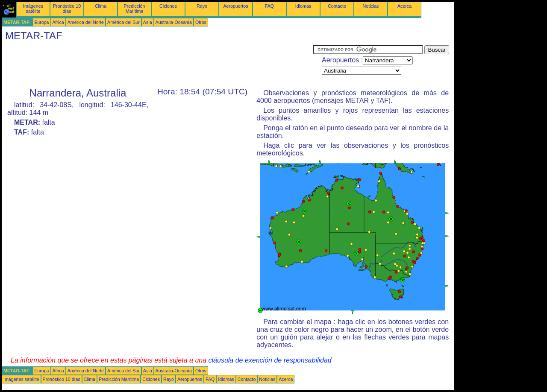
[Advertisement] (157, 64)
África (58, 22)
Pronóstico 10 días (67, 9)
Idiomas (303, 6)
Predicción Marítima (135, 9)
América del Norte (86, 22)
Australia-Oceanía (174, 22)
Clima (101, 6)
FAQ (269, 6)
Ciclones (168, 6)
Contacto (337, 6)
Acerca (404, 6)
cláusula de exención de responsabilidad (270, 360)
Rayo (202, 6)
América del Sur (124, 22)
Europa (41, 22)
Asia (148, 22)
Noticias (371, 6)
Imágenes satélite (33, 9)
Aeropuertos (235, 6)
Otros (201, 22)
